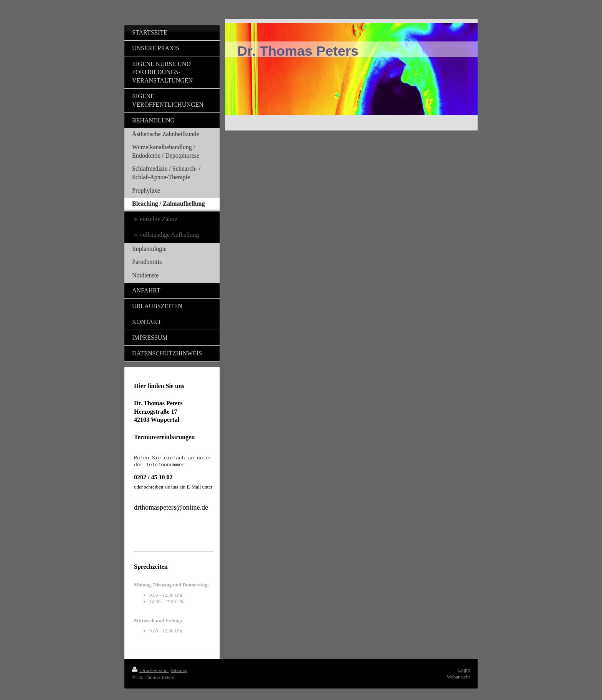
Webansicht (458, 677)
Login (464, 670)
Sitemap (179, 670)
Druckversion (150, 670)
